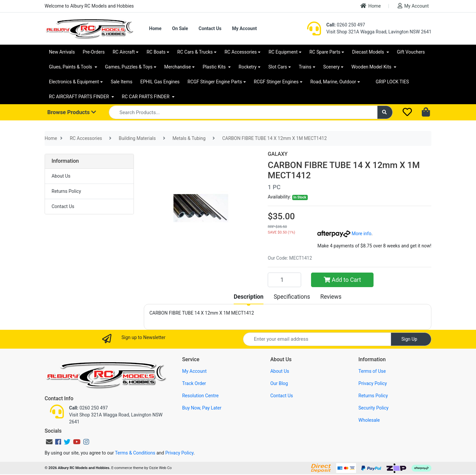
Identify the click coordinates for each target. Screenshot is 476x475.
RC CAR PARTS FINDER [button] (146, 97)
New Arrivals (62, 52)
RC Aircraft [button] (124, 52)
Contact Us (210, 28)
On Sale (180, 28)
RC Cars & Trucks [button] (195, 52)
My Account (413, 6)
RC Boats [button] (156, 52)
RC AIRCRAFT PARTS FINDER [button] (79, 97)
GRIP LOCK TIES (393, 82)
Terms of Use (372, 371)
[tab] (249, 297)
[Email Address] (317, 339)
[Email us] (49, 442)
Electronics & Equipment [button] (74, 82)
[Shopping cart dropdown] (427, 112)
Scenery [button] (332, 67)
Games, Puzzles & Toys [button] (129, 67)
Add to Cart (342, 280)
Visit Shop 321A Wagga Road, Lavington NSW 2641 (379, 32)
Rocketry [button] (248, 67)
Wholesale (369, 420)
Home (371, 6)
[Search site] (385, 112)
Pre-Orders (94, 52)
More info (344, 234)
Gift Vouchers (411, 52)
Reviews (331, 297)
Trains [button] (305, 67)
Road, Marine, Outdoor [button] (333, 82)
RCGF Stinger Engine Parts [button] (215, 82)
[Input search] (243, 112)
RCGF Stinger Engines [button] (276, 82)
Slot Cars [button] (278, 67)
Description (249, 297)
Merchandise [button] (178, 67)
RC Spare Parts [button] (325, 52)
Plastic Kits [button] (215, 67)
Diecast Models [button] (369, 52)
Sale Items (122, 82)
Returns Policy (66, 191)
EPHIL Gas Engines (160, 82)
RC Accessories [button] (241, 52)
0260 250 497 (346, 25)
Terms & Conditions (135, 453)
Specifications (292, 297)
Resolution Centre (200, 396)
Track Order (194, 383)
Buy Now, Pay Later (202, 408)
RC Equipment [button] (283, 52)
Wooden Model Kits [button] (372, 67)
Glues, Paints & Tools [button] (71, 67)
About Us (61, 176)
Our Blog (279, 383)
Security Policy (373, 408)
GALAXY (278, 154)
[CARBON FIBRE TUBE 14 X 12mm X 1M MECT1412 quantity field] (284, 280)
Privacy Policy (373, 383)
